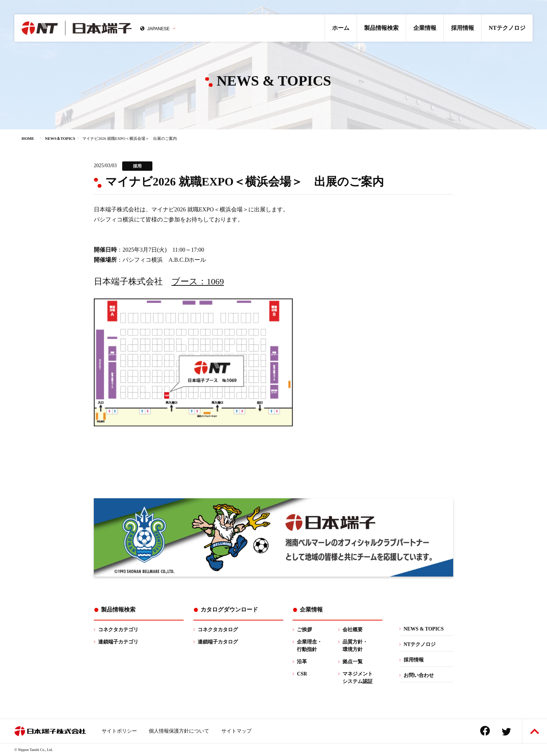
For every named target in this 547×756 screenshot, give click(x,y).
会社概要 (353, 630)
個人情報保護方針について (179, 731)
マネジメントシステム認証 (358, 678)
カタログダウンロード (229, 610)
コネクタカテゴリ (118, 630)
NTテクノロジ (507, 28)
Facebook (485, 731)
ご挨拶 (304, 630)
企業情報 (425, 28)
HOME (28, 138)
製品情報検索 (381, 28)
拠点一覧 (353, 662)
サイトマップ (236, 731)
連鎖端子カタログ (218, 642)
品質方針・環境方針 (355, 646)
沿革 (302, 662)
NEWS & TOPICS (424, 629)
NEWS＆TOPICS (60, 138)
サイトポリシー (119, 731)
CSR (302, 674)
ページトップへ (535, 731)
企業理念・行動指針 (309, 646)
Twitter (506, 732)
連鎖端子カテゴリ (118, 642)
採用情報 (463, 28)
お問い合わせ (419, 675)
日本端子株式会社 (77, 28)
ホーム (341, 28)
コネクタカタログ (218, 630)
